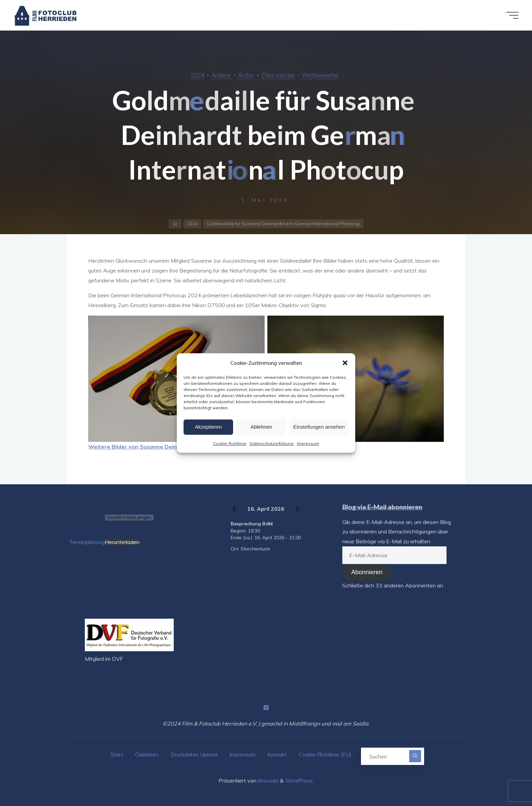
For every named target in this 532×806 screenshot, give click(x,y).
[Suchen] (415, 756)
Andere (221, 75)
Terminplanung (87, 542)
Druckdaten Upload (194, 754)
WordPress (299, 781)
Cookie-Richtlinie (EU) (325, 754)
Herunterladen (122, 542)
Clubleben (147, 754)
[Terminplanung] (129, 518)
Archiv (246, 75)
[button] (345, 363)
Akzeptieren (208, 427)
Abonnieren (367, 572)
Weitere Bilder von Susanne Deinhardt (140, 447)
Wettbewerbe (320, 75)
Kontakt (277, 754)
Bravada (268, 781)
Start (117, 754)
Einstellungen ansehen (319, 427)
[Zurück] (234, 509)
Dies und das (278, 75)
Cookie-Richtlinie (230, 443)
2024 (197, 75)
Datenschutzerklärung (272, 443)
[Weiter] (298, 509)
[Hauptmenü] (512, 15)
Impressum (308, 443)
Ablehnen (261, 427)
